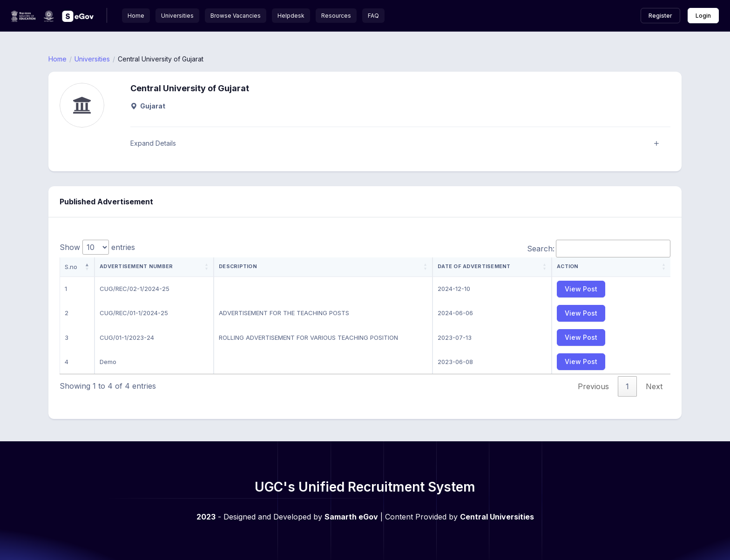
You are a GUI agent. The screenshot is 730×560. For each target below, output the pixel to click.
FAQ (373, 16)
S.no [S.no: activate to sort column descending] (71, 267)
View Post (581, 289)
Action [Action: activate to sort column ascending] (568, 267)
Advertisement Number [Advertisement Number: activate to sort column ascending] (136, 267)
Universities (177, 16)
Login (703, 16)
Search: (599, 249)
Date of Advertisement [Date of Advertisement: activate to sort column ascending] (474, 267)
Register (660, 16)
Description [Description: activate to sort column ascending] (238, 267)
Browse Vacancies (236, 16)
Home (136, 16)
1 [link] (627, 386)
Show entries (97, 247)
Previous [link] (593, 386)
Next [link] (654, 386)
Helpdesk (291, 16)
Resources (336, 16)
